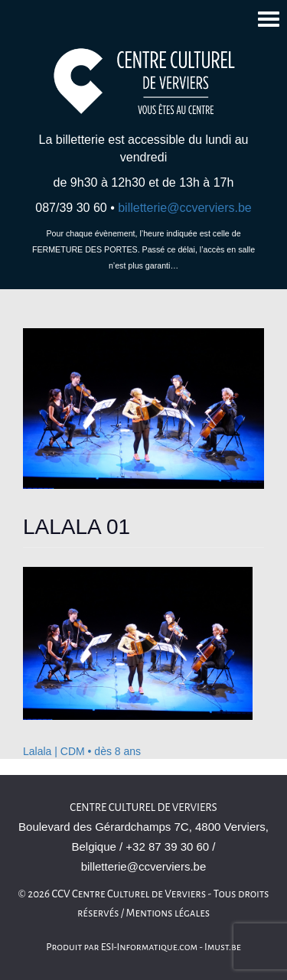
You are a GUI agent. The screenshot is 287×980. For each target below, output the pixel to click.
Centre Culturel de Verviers (143, 807)
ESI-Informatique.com (149, 947)
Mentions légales (168, 913)
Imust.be (223, 947)
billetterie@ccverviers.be (185, 208)
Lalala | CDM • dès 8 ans (82, 751)
